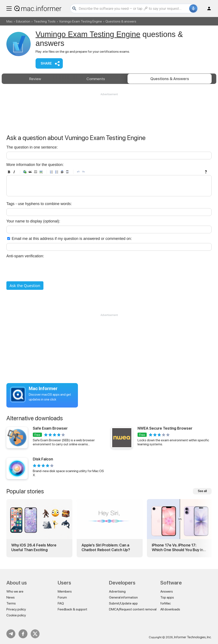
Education (23, 21)
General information (123, 597)
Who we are (15, 591)
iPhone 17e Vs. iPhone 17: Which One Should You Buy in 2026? (177, 547)
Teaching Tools (45, 21)
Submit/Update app (123, 603)
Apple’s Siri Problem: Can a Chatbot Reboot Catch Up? (106, 547)
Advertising (117, 591)
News (11, 597)
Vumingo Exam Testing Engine (80, 21)
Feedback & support (72, 609)
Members (65, 591)
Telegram (11, 634)
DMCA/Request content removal (133, 609)
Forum (62, 597)
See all (202, 491)
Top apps (167, 597)
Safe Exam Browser (50, 428)
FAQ (61, 603)
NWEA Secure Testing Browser (165, 428)
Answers (170, 79)
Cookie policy (16, 615)
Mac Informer (43, 388)
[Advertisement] (109, 109)
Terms (11, 603)
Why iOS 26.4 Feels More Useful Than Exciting (34, 547)
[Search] (133, 8)
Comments (96, 79)
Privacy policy (16, 609)
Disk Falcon (43, 459)
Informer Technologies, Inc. (193, 637)
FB (23, 634)
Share (46, 63)
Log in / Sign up (207, 8)
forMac (166, 603)
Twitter (35, 634)
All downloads (170, 609)
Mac (9, 21)
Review (35, 79)
